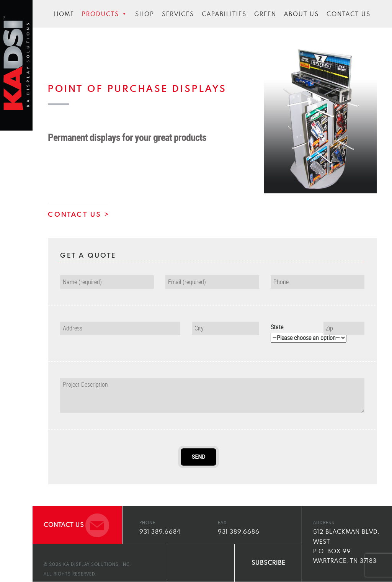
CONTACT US (75, 214)
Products (105, 14)
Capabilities (224, 14)
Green (265, 14)
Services (178, 14)
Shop (145, 14)
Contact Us (349, 14)
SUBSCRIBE (268, 562)
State (291, 332)
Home (64, 14)
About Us (301, 14)
